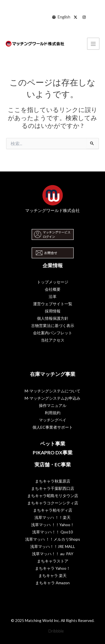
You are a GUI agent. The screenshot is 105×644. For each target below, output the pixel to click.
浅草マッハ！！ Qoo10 (53, 532)
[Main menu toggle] (93, 44)
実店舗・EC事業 (53, 465)
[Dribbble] (53, 631)
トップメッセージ (53, 282)
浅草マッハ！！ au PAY (53, 554)
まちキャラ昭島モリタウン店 (53, 496)
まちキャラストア (53, 561)
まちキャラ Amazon (53, 583)
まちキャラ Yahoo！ (53, 568)
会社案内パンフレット (53, 333)
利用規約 (53, 413)
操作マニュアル (53, 405)
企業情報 (53, 265)
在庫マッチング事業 (53, 374)
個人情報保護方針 (53, 318)
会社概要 (53, 289)
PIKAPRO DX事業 (53, 453)
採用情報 (53, 311)
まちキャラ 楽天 (53, 575)
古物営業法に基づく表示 (53, 325)
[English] (61, 17)
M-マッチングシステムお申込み (53, 398)
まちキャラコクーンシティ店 (53, 503)
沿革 (53, 296)
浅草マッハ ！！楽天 (53, 517)
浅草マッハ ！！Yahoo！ (53, 525)
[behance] (76, 17)
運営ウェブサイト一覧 (53, 304)
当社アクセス (53, 340)
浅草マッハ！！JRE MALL (53, 546)
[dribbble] (85, 17)
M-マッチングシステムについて (53, 391)
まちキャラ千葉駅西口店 (53, 488)
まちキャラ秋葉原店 (53, 481)
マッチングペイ (53, 420)
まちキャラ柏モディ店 (53, 510)
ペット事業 (53, 444)
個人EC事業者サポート (53, 427)
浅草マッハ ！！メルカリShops (53, 539)
